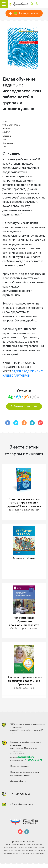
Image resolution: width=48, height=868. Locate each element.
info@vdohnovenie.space (22, 804)
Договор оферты (18, 781)
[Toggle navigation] (4, 4)
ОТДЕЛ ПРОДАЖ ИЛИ (26, 371)
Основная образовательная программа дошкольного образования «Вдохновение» (24, 683)
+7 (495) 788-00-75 (20, 794)
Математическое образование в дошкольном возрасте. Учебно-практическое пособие (24, 624)
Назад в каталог (24, 13)
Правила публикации (20, 766)
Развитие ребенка (24, 558)
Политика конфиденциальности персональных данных (25, 774)
